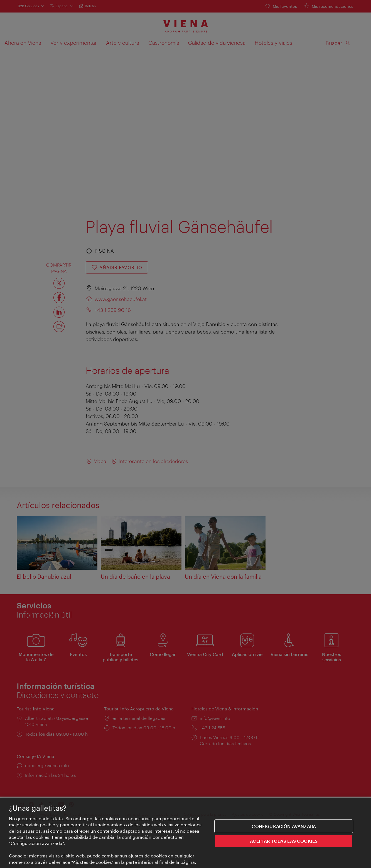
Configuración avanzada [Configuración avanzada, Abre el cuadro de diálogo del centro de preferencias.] (284, 826)
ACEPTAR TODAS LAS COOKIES (284, 841)
